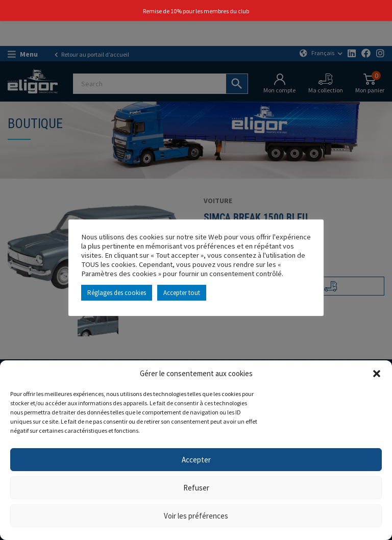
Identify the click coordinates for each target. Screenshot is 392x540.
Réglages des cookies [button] (117, 293)
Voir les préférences (196, 516)
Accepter (196, 460)
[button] (377, 374)
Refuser (196, 488)
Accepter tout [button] (182, 293)
